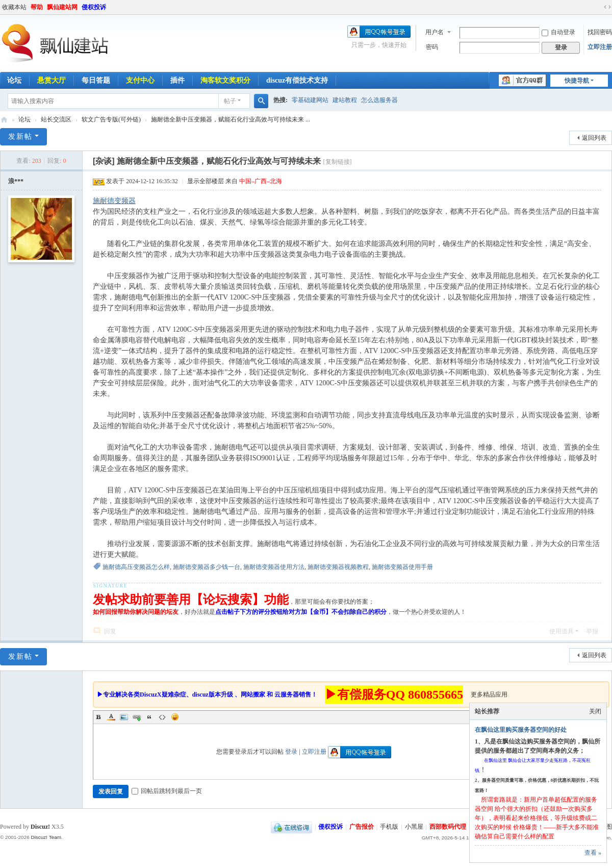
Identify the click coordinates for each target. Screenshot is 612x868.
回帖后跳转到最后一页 (167, 791)
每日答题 (96, 80)
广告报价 (362, 827)
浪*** (16, 181)
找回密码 (600, 32)
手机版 (389, 827)
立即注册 (600, 47)
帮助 (37, 7)
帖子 (230, 101)
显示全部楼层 (206, 181)
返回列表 (594, 138)
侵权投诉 (94, 7)
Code (162, 717)
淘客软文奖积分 (225, 80)
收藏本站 (14, 7)
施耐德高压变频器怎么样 (136, 567)
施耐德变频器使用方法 (274, 567)
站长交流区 (56, 119)
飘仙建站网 (62, 7)
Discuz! (40, 827)
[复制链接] (338, 162)
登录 (291, 752)
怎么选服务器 (379, 100)
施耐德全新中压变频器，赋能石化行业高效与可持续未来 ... (231, 119)
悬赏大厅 (52, 80)
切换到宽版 (607, 7)
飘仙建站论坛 (4, 120)
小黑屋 (414, 827)
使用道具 (562, 631)
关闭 (595, 711)
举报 (592, 631)
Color (111, 717)
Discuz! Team (46, 837)
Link (137, 717)
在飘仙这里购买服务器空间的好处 (521, 730)
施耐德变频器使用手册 (402, 567)
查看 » (593, 853)
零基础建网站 (310, 100)
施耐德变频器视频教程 (338, 567)
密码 (432, 47)
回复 (110, 631)
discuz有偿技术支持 (297, 80)
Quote (149, 717)
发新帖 (20, 137)
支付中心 (140, 80)
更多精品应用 (489, 695)
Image (124, 717)
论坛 (24, 119)
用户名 (435, 32)
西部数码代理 (448, 827)
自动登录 (558, 32)
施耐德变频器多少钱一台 (207, 567)
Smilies (175, 717)
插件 (177, 80)
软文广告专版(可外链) (111, 119)
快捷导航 (577, 81)
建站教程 (345, 100)
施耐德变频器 (114, 201)
